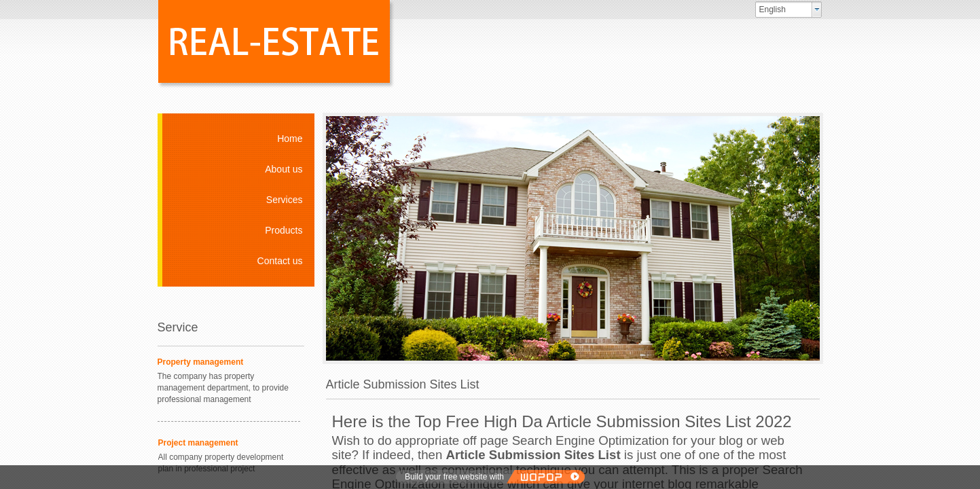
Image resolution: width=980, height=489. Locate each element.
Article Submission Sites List (533, 455)
